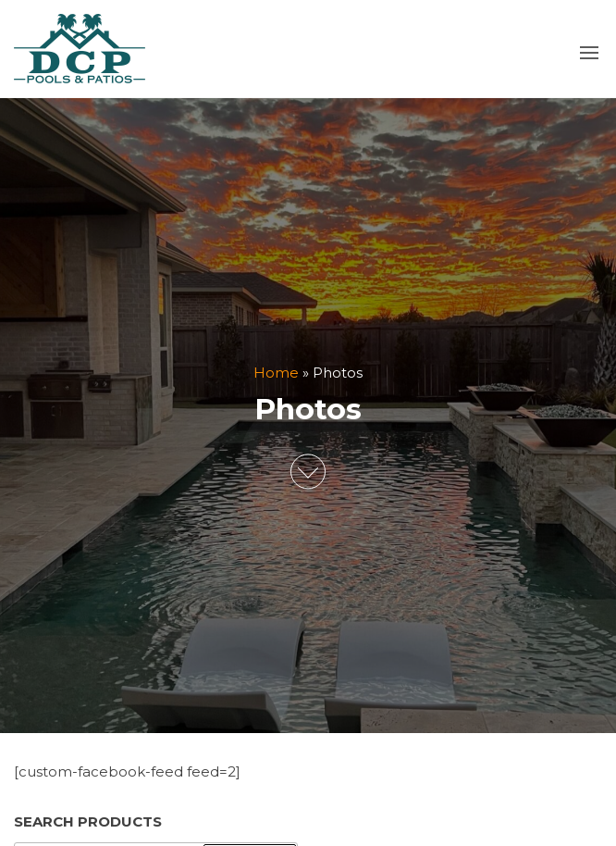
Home (276, 373)
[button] (589, 53)
